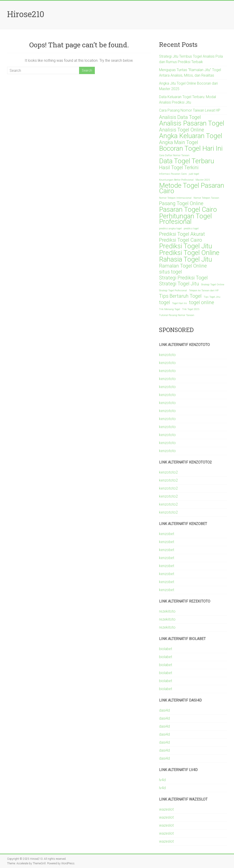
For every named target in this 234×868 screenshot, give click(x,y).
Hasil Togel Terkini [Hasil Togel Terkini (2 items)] (179, 168)
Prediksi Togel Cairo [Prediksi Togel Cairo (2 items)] (181, 240)
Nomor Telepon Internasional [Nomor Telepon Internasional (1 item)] (175, 198)
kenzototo (167, 355)
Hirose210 (26, 14)
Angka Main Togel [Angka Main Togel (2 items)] (179, 142)
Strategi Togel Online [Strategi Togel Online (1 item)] (213, 285)
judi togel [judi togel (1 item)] (194, 174)
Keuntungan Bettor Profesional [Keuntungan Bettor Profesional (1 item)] (176, 180)
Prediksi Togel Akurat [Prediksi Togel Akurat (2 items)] (182, 234)
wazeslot (166, 809)
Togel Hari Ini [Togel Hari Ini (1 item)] (179, 303)
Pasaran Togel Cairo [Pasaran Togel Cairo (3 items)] (188, 209)
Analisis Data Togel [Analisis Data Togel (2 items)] (180, 117)
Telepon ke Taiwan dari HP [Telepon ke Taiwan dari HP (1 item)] (204, 291)
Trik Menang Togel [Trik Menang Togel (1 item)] (170, 309)
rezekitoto (167, 611)
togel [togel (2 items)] (165, 303)
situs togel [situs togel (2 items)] (170, 272)
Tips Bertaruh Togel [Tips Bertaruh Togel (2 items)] (180, 296)
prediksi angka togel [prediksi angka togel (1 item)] (170, 229)
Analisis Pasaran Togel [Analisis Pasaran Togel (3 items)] (192, 123)
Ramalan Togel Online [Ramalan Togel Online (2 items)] (183, 266)
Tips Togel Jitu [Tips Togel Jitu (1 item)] (212, 297)
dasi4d (164, 710)
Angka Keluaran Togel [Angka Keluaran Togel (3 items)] (191, 136)
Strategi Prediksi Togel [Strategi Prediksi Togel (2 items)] (183, 278)
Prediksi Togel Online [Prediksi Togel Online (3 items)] (189, 253)
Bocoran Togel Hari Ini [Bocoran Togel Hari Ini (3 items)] (191, 148)
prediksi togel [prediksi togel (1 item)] (191, 229)
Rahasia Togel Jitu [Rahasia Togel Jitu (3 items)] (186, 259)
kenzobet (167, 534)
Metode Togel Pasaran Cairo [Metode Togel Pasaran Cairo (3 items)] (192, 188)
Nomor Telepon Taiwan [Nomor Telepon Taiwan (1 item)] (206, 198)
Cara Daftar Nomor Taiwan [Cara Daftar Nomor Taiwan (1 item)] (174, 155)
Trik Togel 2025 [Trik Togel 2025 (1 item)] (191, 309)
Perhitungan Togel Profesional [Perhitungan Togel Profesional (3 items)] (185, 219)
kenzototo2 (168, 472)
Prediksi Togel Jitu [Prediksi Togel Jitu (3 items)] (186, 246)
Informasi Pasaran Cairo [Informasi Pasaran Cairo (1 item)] (173, 174)
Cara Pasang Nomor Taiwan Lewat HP (190, 110)
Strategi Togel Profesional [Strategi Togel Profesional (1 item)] (173, 291)
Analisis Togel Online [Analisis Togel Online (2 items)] (182, 130)
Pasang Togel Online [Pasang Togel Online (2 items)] (181, 204)
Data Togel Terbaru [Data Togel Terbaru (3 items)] (187, 161)
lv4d (162, 780)
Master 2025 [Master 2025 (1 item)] (203, 180)
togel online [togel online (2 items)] (202, 303)
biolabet (166, 649)
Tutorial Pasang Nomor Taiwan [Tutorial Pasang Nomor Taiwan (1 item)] (177, 315)
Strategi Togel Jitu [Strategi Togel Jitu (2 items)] (179, 284)
